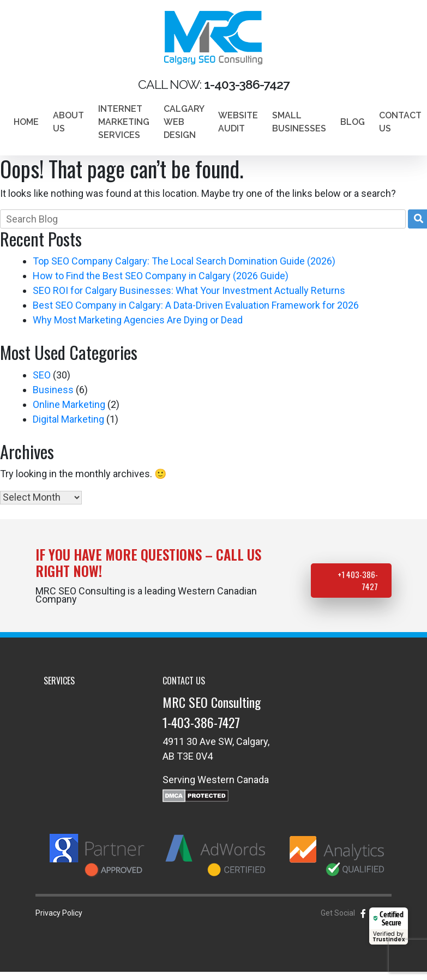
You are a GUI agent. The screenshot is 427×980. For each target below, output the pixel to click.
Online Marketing (69, 404)
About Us (68, 122)
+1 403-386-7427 (358, 581)
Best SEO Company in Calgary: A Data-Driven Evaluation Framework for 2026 (196, 305)
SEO (42, 375)
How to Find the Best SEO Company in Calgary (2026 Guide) (161, 276)
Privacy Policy (59, 913)
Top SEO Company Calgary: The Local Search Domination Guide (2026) (184, 261)
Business (53, 390)
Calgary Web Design (184, 122)
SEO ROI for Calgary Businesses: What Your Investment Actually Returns (189, 290)
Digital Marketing (68, 419)
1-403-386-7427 (201, 722)
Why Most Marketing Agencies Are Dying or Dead (138, 320)
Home (26, 122)
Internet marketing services (124, 122)
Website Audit (238, 122)
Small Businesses (299, 122)
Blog (353, 122)
